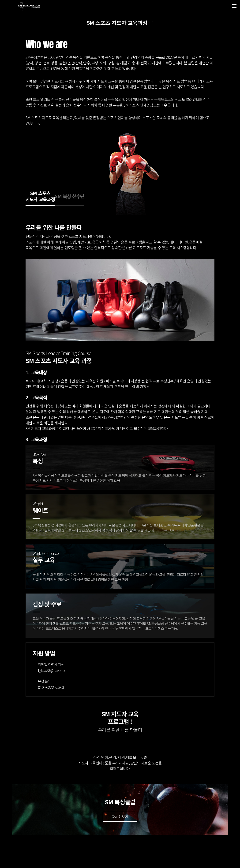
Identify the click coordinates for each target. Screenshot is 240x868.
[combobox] (120, 23)
